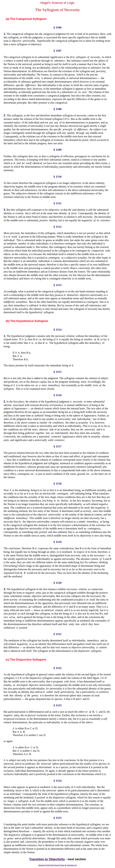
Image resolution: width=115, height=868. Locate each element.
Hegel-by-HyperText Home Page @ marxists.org (57, 865)
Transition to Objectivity (47, 859)
